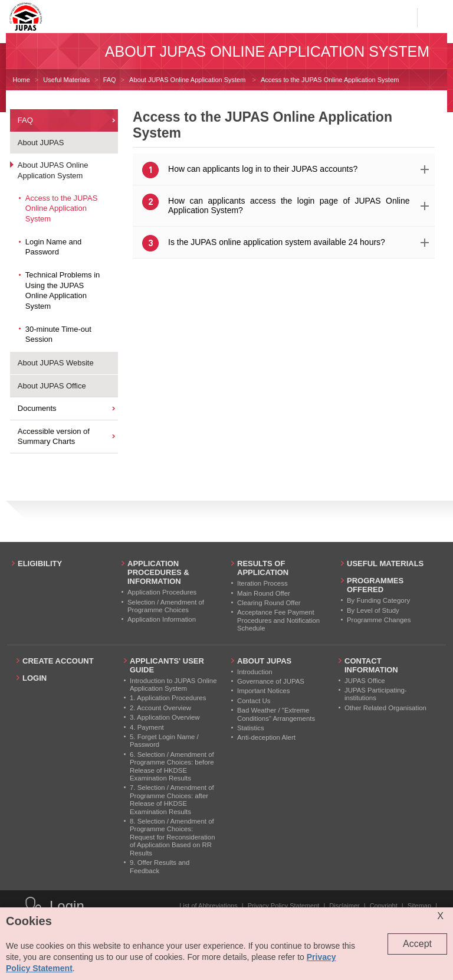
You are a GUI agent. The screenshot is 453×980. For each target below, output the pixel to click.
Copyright (384, 906)
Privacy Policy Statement (284, 906)
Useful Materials (66, 80)
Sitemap (419, 906)
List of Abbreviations (208, 906)
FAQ (110, 80)
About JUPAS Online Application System (188, 80)
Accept (417, 944)
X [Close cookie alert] (440, 916)
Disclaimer (344, 906)
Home (22, 80)
